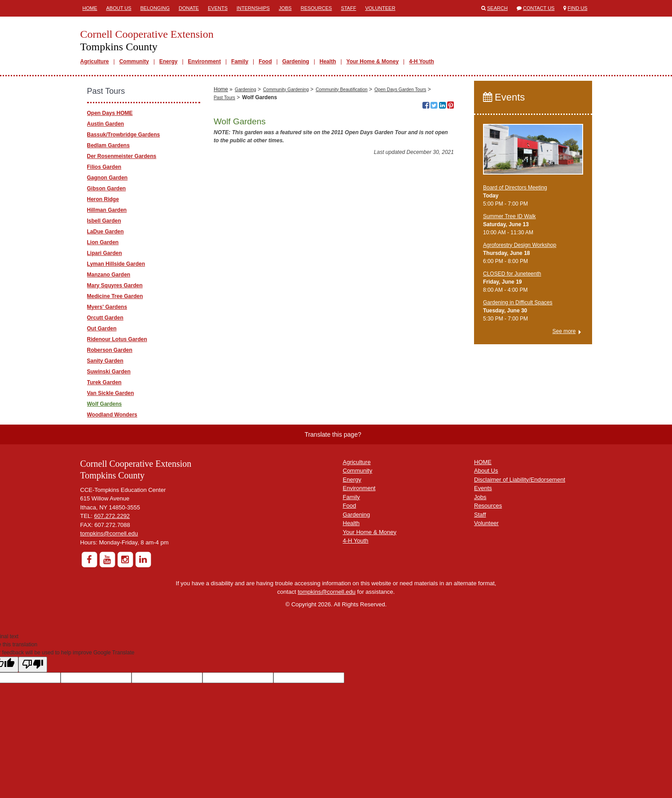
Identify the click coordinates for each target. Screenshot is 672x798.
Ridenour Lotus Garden (117, 339)
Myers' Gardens (107, 307)
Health (328, 61)
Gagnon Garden (108, 178)
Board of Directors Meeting (515, 188)
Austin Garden (106, 124)
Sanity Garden (105, 361)
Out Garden (102, 329)
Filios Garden (104, 167)
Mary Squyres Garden (115, 285)
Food (265, 61)
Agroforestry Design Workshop (520, 245)
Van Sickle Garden (111, 393)
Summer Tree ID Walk (509, 216)
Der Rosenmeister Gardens (122, 156)
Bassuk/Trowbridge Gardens (124, 135)
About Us (119, 8)
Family (240, 61)
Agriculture (95, 61)
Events (218, 8)
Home (90, 8)
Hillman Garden (107, 210)
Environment (204, 61)
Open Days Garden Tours (400, 224)
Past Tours (224, 232)
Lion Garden (103, 242)
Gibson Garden (107, 189)
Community (134, 61)
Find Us (578, 8)
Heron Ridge (103, 199)
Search (497, 8)
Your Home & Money (373, 61)
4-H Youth (422, 61)
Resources (316, 8)
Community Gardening (286, 224)
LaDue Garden (105, 232)
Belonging (155, 8)
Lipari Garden (105, 253)
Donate (189, 8)
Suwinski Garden (109, 372)
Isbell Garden (104, 221)
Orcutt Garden (105, 318)
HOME (483, 462)
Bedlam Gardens (108, 145)
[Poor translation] (33, 664)
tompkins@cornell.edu (109, 533)
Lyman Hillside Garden (116, 264)
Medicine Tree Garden (115, 296)
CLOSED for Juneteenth (512, 274)
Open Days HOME (110, 113)
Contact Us (539, 8)
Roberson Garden (110, 350)
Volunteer (380, 8)
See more (564, 331)
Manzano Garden (109, 275)
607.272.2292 (112, 516)
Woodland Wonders (112, 415)
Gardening (296, 61)
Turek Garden (104, 382)
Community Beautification (342, 224)
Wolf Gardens (105, 404)
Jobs (285, 8)
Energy (169, 61)
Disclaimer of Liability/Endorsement (520, 480)
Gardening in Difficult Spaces (518, 303)
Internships (253, 8)
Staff (348, 8)
